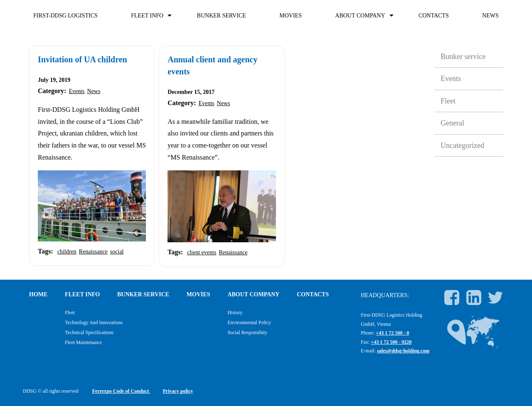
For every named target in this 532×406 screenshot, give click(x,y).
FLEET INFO (147, 16)
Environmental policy (249, 322)
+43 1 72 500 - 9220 (391, 342)
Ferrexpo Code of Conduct (121, 391)
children (67, 252)
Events (76, 91)
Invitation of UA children (83, 59)
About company (360, 16)
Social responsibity (247, 332)
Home (38, 294)
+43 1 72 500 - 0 (392, 333)
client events (202, 252)
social (117, 252)
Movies (291, 16)
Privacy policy (178, 391)
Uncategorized (462, 145)
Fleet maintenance (83, 342)
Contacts (434, 16)
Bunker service (222, 16)
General (452, 123)
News (490, 16)
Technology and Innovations (94, 322)
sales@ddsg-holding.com (403, 351)
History (235, 312)
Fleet (448, 101)
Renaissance (93, 252)
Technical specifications (89, 332)
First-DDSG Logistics (65, 16)
